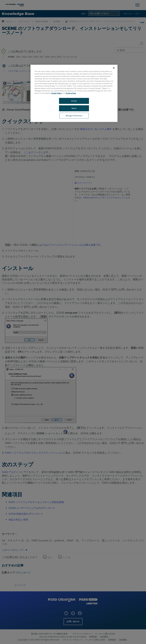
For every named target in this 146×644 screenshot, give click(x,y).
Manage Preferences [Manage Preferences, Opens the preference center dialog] (74, 116)
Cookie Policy (56, 93)
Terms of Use (71, 93)
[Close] (114, 68)
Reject (74, 108)
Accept (74, 101)
